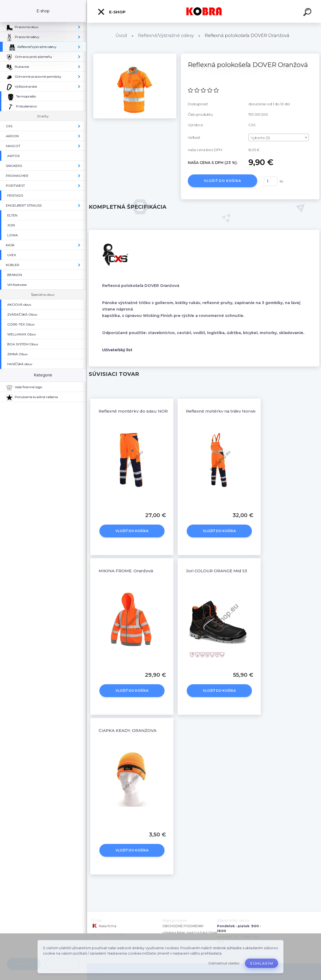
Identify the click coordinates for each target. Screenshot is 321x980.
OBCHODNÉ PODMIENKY (183, 926)
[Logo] (204, 11)
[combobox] (279, 137)
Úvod (121, 35)
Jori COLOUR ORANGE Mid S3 (217, 571)
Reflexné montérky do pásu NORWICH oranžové (149, 411)
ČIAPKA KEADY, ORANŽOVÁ (128, 730)
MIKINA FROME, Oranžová (126, 571)
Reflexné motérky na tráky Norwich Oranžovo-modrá (241, 411)
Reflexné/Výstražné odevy (166, 35)
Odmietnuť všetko (224, 963)
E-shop (111, 12)
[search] (308, 13)
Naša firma (104, 926)
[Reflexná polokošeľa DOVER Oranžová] (135, 55)
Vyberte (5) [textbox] (260, 138)
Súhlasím (262, 963)
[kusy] (271, 181)
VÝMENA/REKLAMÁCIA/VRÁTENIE (191, 933)
